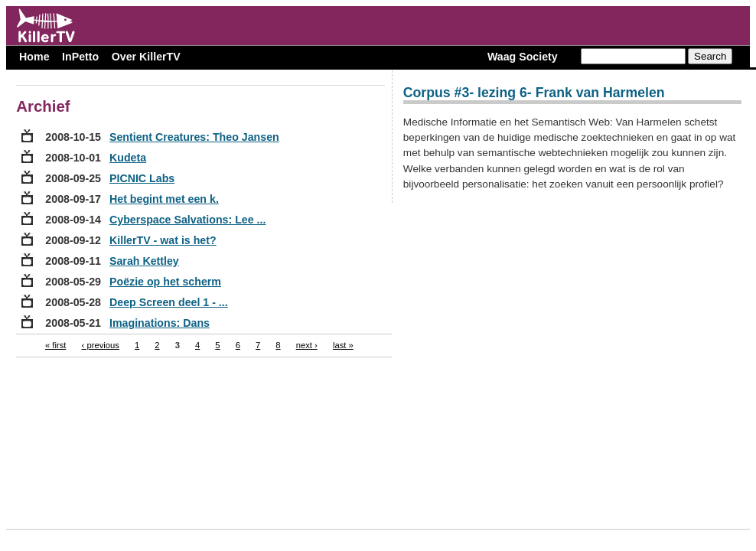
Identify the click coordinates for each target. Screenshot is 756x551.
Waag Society (523, 57)
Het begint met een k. (164, 199)
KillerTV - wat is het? (163, 240)
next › (307, 345)
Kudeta (128, 158)
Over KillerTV (146, 57)
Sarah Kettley (144, 261)
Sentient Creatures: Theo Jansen (194, 137)
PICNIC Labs (142, 178)
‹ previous (101, 345)
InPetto (80, 57)
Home (34, 57)
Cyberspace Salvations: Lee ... (187, 220)
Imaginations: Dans (160, 323)
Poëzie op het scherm (165, 282)
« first (56, 345)
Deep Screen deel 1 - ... (169, 302)
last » (343, 345)
